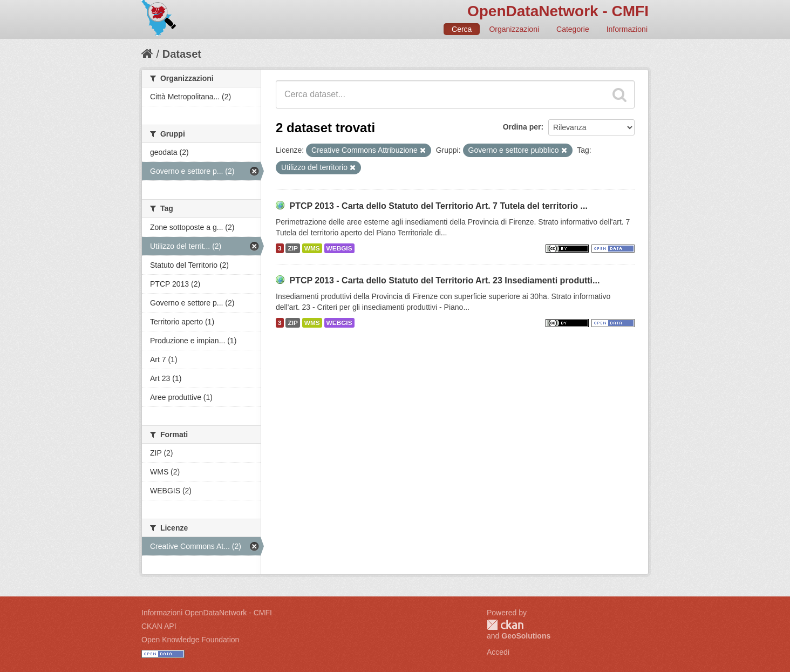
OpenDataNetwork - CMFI (558, 11)
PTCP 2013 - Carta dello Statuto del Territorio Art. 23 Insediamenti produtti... (444, 280)
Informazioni (627, 29)
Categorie (573, 29)
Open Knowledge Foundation (190, 640)
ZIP (292, 248)
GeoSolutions (526, 636)
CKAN (505, 625)
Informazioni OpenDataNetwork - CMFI (207, 613)
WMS (312, 248)
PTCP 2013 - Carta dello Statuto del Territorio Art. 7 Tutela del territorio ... (438, 206)
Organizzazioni (514, 29)
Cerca (462, 29)
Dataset (182, 54)
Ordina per (522, 127)
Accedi (498, 652)
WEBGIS (339, 248)
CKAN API (159, 626)
